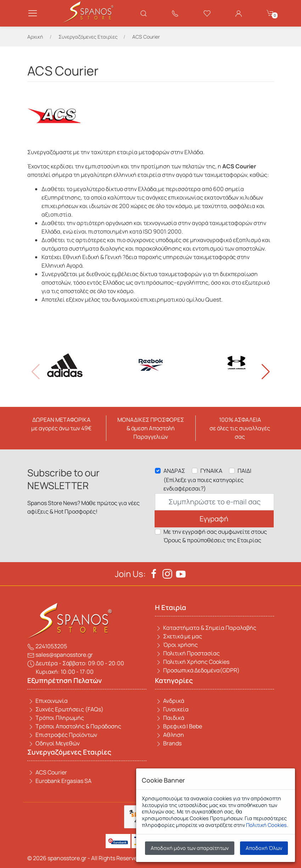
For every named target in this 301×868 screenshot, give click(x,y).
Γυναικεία (172, 709)
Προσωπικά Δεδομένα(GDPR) (197, 670)
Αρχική (35, 37)
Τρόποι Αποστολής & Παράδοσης (74, 726)
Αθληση (169, 735)
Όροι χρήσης (176, 645)
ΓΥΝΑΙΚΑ (211, 471)
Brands (168, 743)
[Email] (214, 502)
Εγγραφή (214, 519)
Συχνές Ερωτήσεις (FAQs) (65, 709)
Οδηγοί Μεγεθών (54, 743)
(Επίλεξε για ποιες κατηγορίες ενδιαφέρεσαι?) (204, 484)
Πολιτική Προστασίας (187, 653)
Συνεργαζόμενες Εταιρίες (88, 37)
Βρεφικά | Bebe (179, 726)
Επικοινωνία (48, 701)
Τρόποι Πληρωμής (56, 718)
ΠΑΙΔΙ (244, 471)
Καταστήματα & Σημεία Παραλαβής (206, 628)
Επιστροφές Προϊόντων (62, 735)
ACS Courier (47, 772)
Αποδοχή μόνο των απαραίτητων (190, 848)
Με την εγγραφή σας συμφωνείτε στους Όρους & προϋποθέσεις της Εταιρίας (215, 536)
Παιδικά (169, 718)
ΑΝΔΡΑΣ (174, 471)
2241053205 (47, 646)
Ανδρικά (169, 701)
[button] (266, 372)
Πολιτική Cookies (266, 825)
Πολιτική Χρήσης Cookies (192, 662)
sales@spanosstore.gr (60, 655)
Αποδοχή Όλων (264, 848)
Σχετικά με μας (179, 636)
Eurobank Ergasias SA (59, 781)
